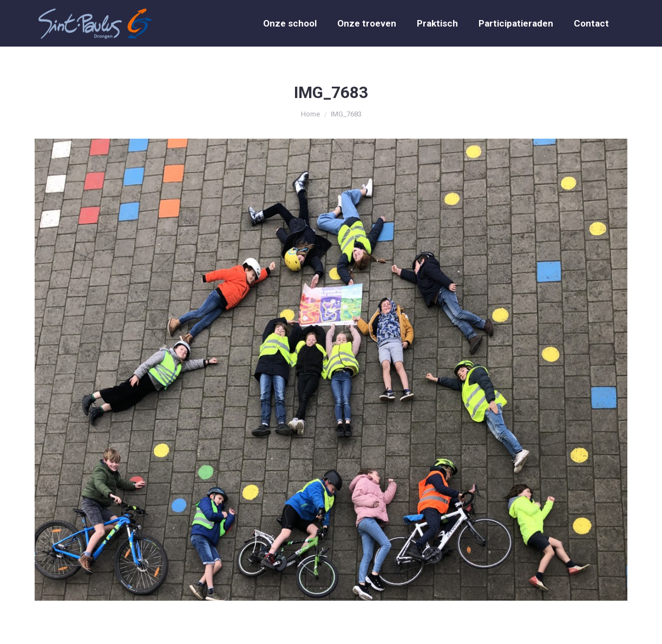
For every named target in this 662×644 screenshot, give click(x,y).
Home (310, 114)
